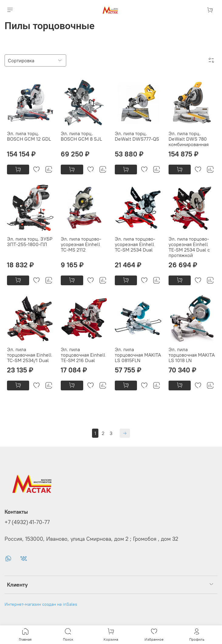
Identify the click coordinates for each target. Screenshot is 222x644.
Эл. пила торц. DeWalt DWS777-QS (137, 136)
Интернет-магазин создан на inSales (41, 604)
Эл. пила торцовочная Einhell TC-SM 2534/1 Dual (29, 355)
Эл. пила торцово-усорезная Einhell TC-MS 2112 (81, 244)
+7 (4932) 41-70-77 (27, 522)
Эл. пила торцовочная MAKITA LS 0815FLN (138, 355)
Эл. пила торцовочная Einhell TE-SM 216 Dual (83, 355)
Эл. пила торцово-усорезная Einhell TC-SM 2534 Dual (135, 244)
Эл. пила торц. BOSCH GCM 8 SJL (81, 136)
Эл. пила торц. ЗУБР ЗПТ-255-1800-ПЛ (30, 241)
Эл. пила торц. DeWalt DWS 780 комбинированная (189, 139)
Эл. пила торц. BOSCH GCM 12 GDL (29, 136)
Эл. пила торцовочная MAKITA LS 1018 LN (192, 355)
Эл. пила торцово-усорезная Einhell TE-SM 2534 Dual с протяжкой (189, 247)
